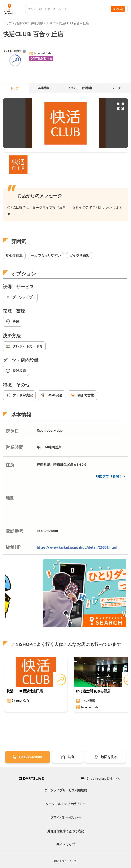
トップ (8, 23)
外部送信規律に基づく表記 (66, 831)
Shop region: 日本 (100, 778)
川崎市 (51, 23)
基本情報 (44, 88)
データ (117, 88)
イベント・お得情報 (80, 88)
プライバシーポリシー (66, 817)
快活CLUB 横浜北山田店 (25, 691)
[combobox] (70, 9)
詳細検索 (22, 23)
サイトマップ (66, 844)
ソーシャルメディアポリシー (65, 804)
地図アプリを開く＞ (111, 476)
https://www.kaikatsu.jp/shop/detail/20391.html (77, 547)
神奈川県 (37, 23)
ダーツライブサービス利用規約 (66, 790)
